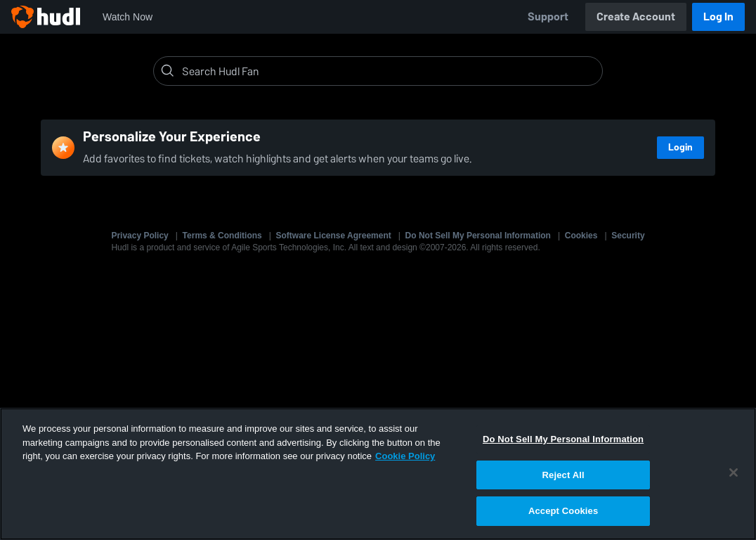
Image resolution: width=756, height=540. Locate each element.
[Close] (734, 472)
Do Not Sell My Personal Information (478, 236)
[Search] (389, 71)
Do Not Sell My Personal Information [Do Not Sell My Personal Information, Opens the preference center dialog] (563, 439)
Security (628, 236)
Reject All (563, 475)
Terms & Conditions (222, 236)
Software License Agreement (334, 236)
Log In (718, 17)
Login (680, 147)
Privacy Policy (139, 236)
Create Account (636, 17)
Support (548, 17)
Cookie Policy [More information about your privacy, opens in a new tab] (405, 456)
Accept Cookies (563, 511)
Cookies (581, 236)
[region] (378, 474)
